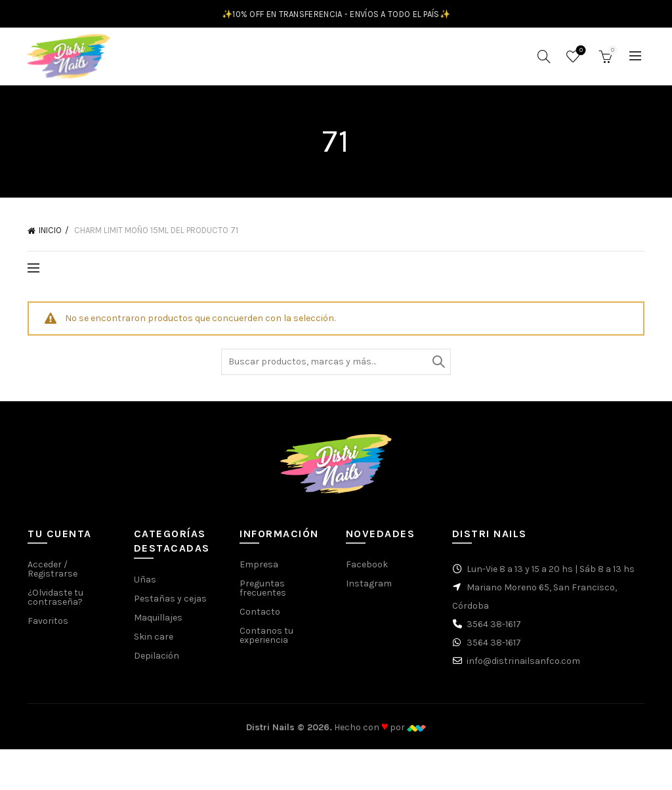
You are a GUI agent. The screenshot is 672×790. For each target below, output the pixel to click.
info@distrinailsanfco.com (523, 666)
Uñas (145, 583)
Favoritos (580, 54)
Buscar (438, 366)
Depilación (157, 660)
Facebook (367, 569)
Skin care (154, 641)
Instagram (369, 588)
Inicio (50, 235)
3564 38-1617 (494, 629)
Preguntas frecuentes (263, 593)
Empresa (259, 569)
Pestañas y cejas (170, 603)
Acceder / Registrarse (52, 574)
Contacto (260, 616)
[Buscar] (544, 58)
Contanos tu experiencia (266, 640)
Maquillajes (158, 622)
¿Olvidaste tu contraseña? (55, 602)
